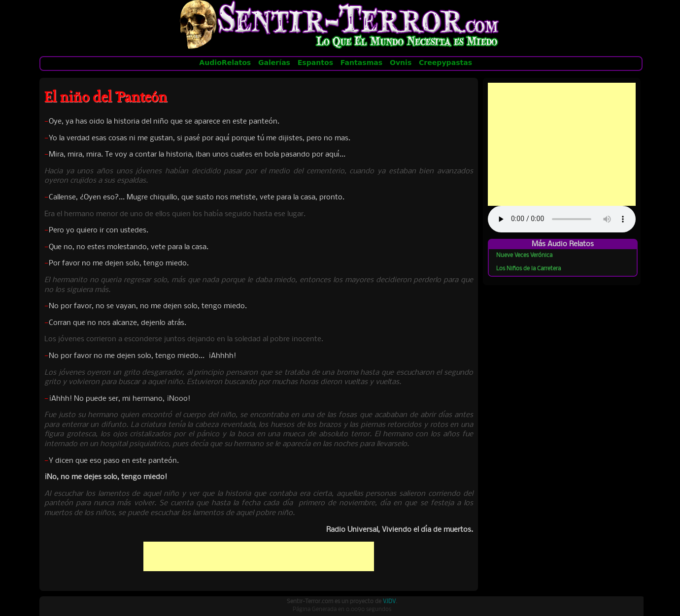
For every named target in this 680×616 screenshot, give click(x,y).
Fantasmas (361, 63)
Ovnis (401, 63)
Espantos (315, 63)
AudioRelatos (225, 63)
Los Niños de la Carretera (528, 269)
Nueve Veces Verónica (524, 256)
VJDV (389, 602)
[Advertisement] (259, 556)
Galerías (275, 63)
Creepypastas (445, 63)
